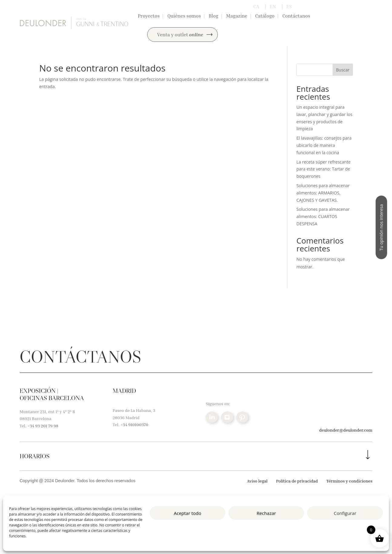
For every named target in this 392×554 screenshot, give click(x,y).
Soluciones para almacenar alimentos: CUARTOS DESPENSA (323, 216)
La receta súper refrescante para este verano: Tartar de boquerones (323, 169)
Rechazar (266, 513)
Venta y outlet (180, 35)
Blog (214, 16)
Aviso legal (257, 481)
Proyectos (149, 16)
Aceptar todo (188, 513)
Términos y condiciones (349, 481)
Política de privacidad (297, 481)
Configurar (345, 513)
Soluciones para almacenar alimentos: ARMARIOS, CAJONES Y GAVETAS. (323, 193)
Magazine (237, 16)
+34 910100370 (134, 425)
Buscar (343, 70)
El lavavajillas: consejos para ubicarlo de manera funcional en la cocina (324, 145)
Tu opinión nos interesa (381, 227)
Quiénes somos (184, 16)
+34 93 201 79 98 (43, 426)
